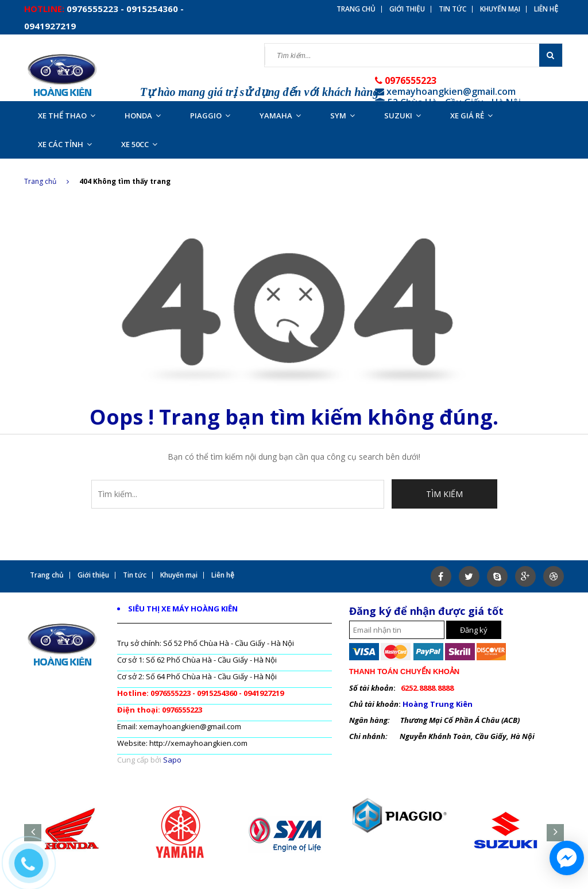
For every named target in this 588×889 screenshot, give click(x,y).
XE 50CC (139, 144)
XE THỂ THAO (67, 116)
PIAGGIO (210, 116)
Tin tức (452, 9)
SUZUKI (403, 116)
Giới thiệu (407, 9)
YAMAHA (280, 116)
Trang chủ (47, 181)
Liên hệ (546, 9)
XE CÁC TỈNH (65, 144)
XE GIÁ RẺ (471, 116)
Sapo (172, 760)
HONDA (143, 116)
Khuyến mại (500, 9)
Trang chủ (356, 9)
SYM (343, 116)
